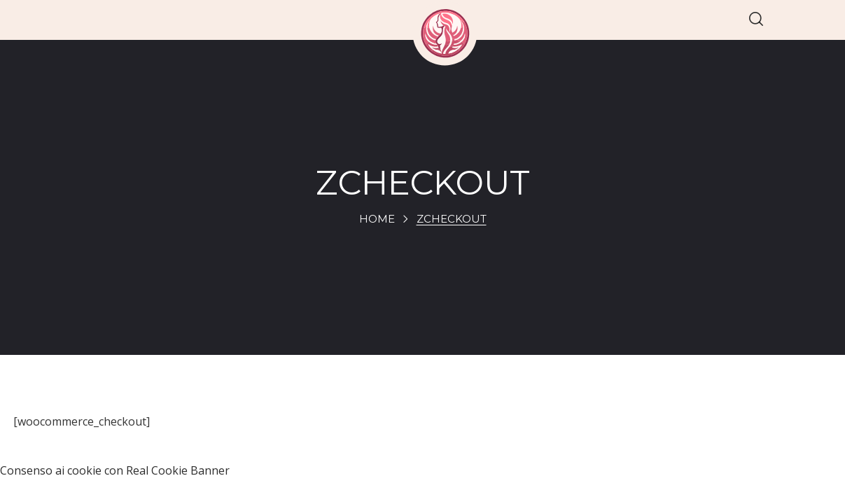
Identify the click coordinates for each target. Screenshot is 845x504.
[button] (756, 20)
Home (377, 219)
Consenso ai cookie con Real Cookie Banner (115, 470)
